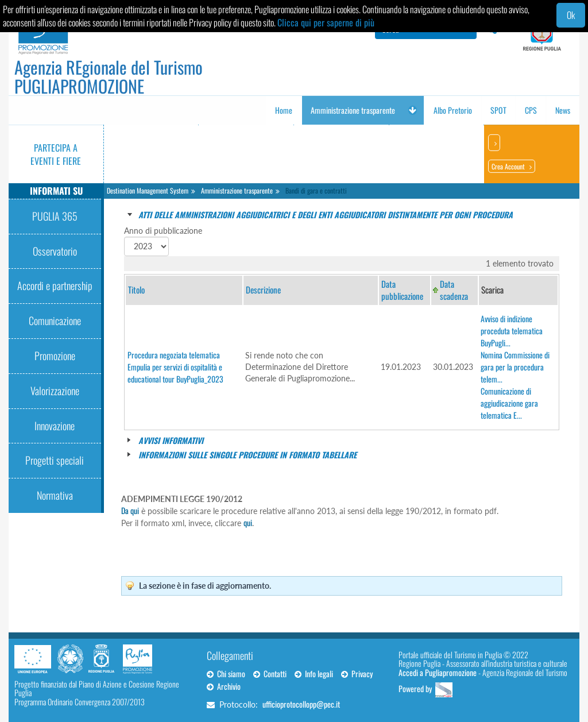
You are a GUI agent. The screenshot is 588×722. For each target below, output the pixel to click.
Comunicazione (55, 321)
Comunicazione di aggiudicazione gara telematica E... (509, 403)
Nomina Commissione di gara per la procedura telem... (515, 367)
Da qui (130, 510)
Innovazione (55, 426)
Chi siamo (226, 673)
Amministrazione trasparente (237, 190)
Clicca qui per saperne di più (326, 22)
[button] (412, 110)
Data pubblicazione (402, 290)
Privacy (357, 673)
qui (248, 522)
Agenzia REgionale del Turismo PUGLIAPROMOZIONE (109, 76)
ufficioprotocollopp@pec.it (301, 704)
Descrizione (263, 289)
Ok (571, 15)
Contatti (270, 673)
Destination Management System (148, 190)
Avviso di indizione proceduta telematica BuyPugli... (512, 331)
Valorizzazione (55, 391)
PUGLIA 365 (55, 216)
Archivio (224, 686)
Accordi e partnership (55, 285)
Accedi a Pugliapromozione (438, 672)
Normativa (55, 495)
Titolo (136, 289)
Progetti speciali (55, 460)
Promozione (55, 356)
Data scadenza (454, 290)
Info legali (314, 673)
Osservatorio (55, 251)
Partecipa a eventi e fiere (56, 154)
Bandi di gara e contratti (316, 190)
